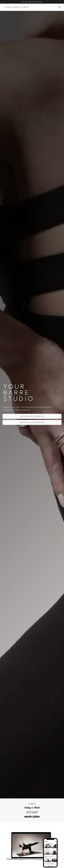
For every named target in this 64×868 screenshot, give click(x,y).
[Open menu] (60, 7)
